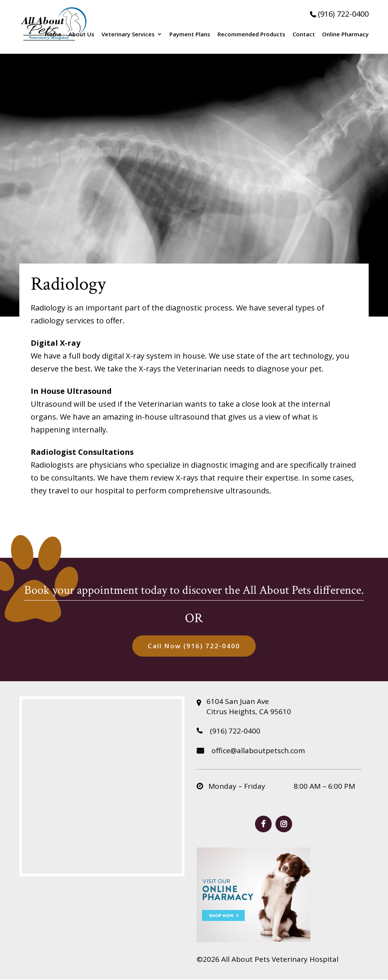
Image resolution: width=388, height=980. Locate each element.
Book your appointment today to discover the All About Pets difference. (194, 590)
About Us (81, 35)
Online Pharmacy (345, 35)
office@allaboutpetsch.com (251, 751)
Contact (304, 35)
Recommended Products (251, 35)
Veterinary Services (128, 35)
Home (53, 35)
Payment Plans (190, 35)
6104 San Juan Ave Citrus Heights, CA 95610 (249, 707)
